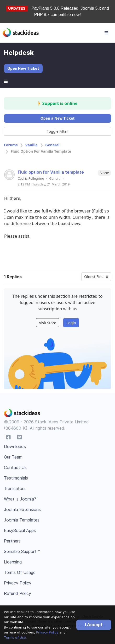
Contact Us (15, 467)
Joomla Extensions (22, 509)
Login (71, 323)
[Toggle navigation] (106, 33)
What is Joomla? (20, 499)
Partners (12, 541)
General (52, 145)
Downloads (15, 446)
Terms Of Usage (20, 572)
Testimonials (16, 478)
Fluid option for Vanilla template (51, 172)
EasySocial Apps (20, 530)
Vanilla (31, 145)
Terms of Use (15, 637)
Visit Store (48, 323)
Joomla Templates (22, 520)
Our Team (13, 457)
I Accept (94, 625)
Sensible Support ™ (22, 551)
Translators (15, 488)
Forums (11, 145)
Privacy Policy (47, 632)
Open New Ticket (23, 68)
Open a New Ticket (58, 118)
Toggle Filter (58, 131)
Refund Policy (18, 593)
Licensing (13, 562)
